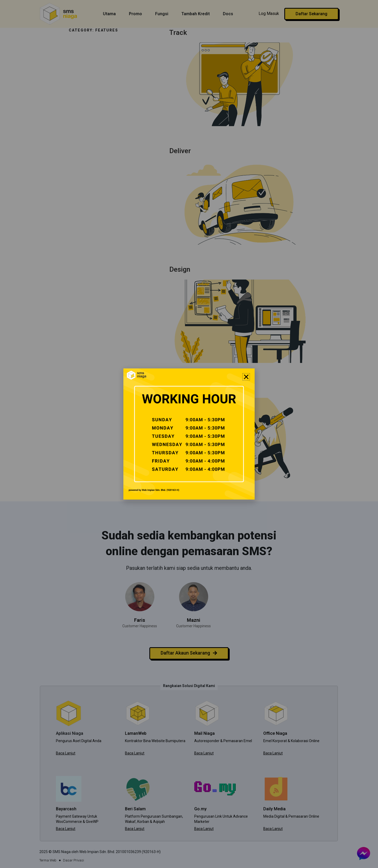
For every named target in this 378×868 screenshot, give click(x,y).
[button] (246, 377)
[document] (189, 434)
